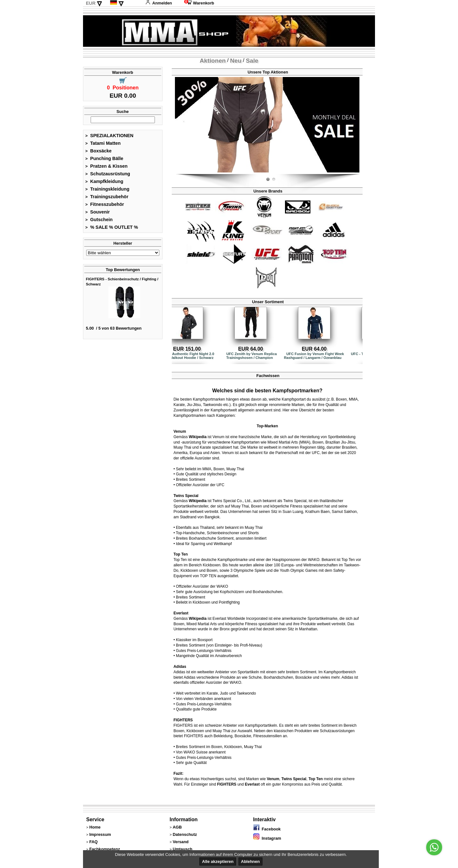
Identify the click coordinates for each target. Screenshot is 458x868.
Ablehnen (250, 861)
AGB (177, 827)
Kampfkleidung (104, 181)
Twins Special (186, 496)
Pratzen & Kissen (106, 166)
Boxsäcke (98, 151)
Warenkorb (199, 3)
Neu (236, 61)
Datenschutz (185, 834)
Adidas (180, 667)
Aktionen (213, 61)
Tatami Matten (103, 143)
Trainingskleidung (107, 189)
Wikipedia (198, 437)
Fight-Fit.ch (358, 173)
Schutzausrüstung (108, 174)
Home (95, 827)
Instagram (267, 838)
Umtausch (183, 849)
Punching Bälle (104, 158)
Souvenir (97, 212)
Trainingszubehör (107, 197)
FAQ (94, 842)
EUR (91, 3)
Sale (252, 61)
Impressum (100, 834)
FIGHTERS (183, 720)
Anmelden (159, 3)
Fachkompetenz (105, 849)
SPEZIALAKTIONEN (109, 136)
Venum (180, 431)
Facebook (267, 829)
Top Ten (180, 554)
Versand (181, 842)
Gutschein (99, 220)
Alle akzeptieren (218, 861)
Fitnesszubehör (105, 204)
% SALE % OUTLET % (112, 227)
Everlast (181, 613)
